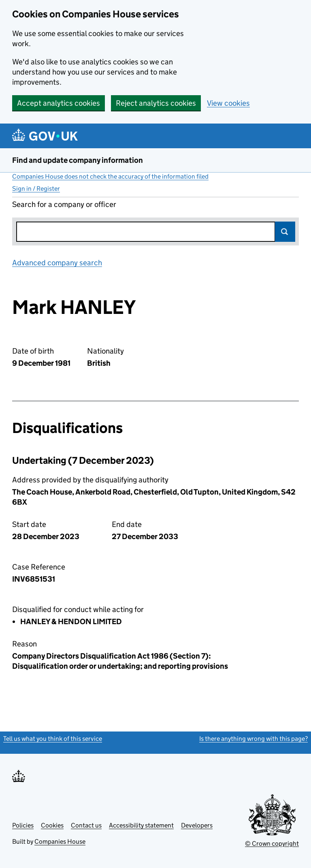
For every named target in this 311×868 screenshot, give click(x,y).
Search (285, 232)
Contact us (86, 825)
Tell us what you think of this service (53, 739)
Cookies (52, 825)
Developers (197, 825)
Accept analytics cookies (59, 103)
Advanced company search (57, 263)
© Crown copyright (272, 843)
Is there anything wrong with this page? (253, 739)
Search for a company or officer (64, 204)
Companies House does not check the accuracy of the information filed (110, 176)
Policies (23, 825)
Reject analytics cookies (156, 103)
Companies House (60, 841)
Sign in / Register (36, 189)
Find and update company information (78, 160)
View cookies (228, 103)
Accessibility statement (141, 825)
